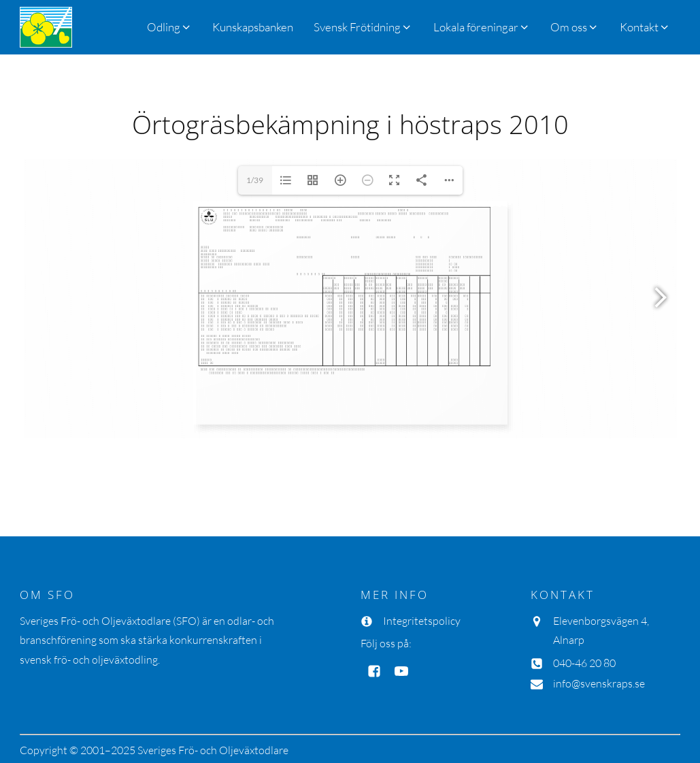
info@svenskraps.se (599, 683)
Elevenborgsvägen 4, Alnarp (601, 631)
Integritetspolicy (422, 621)
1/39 (255, 180)
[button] (363, 27)
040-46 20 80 (584, 663)
